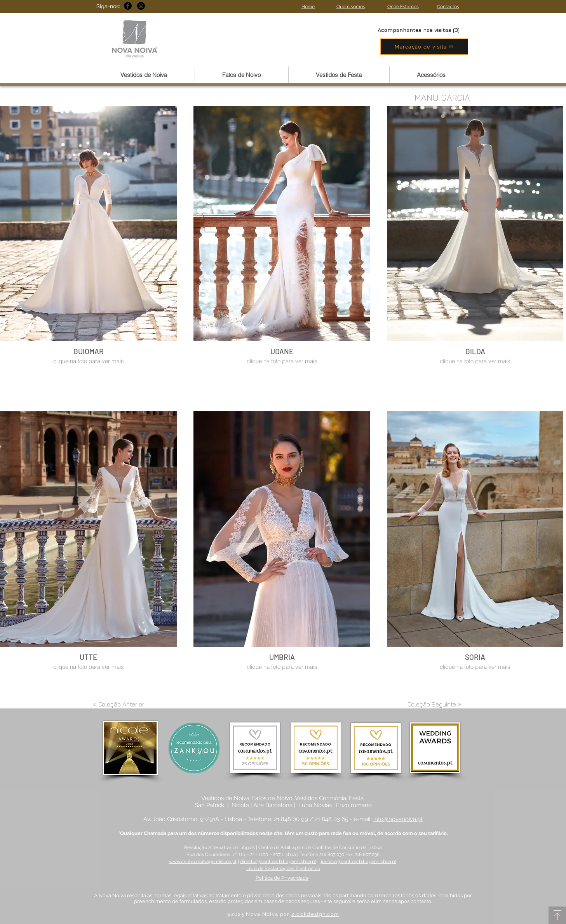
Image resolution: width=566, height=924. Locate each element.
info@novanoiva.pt (398, 819)
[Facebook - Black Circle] (128, 6)
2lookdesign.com (315, 914)
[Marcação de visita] (424, 47)
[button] (144, 75)
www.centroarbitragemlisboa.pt (203, 861)
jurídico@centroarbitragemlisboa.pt (359, 861)
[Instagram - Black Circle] (141, 6)
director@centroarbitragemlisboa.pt (278, 861)
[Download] (557, 915)
